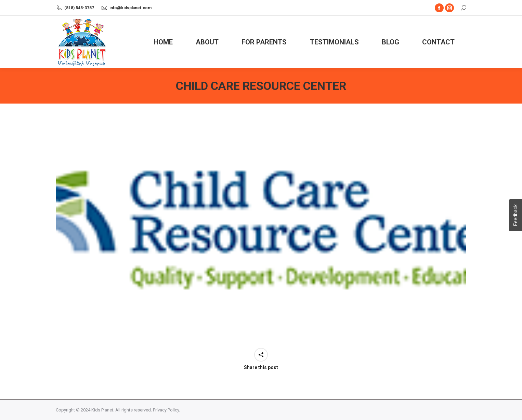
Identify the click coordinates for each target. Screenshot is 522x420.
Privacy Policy (166, 410)
